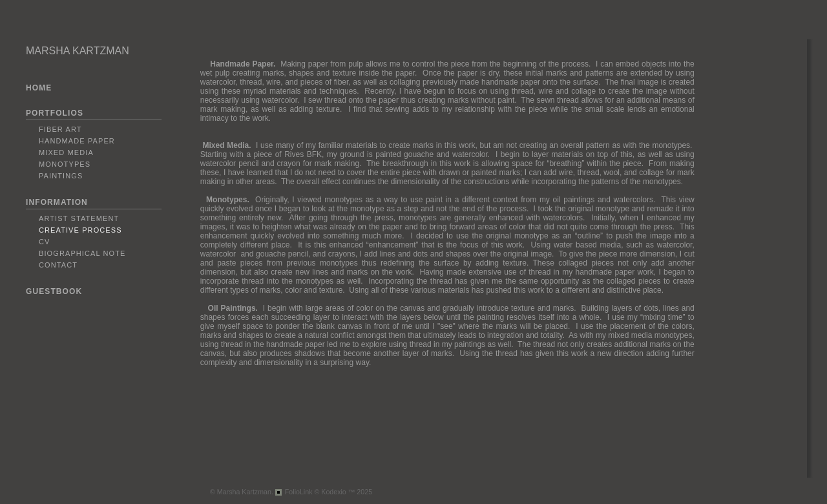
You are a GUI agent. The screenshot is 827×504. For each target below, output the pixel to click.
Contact (58, 265)
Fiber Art (60, 129)
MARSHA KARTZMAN (78, 51)
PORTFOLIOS (55, 113)
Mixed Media (66, 152)
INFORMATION (57, 202)
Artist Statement (79, 218)
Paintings (61, 176)
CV (44, 242)
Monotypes (65, 164)
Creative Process (80, 230)
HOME (39, 88)
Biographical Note (82, 253)
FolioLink (299, 492)
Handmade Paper (77, 141)
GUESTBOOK (54, 291)
